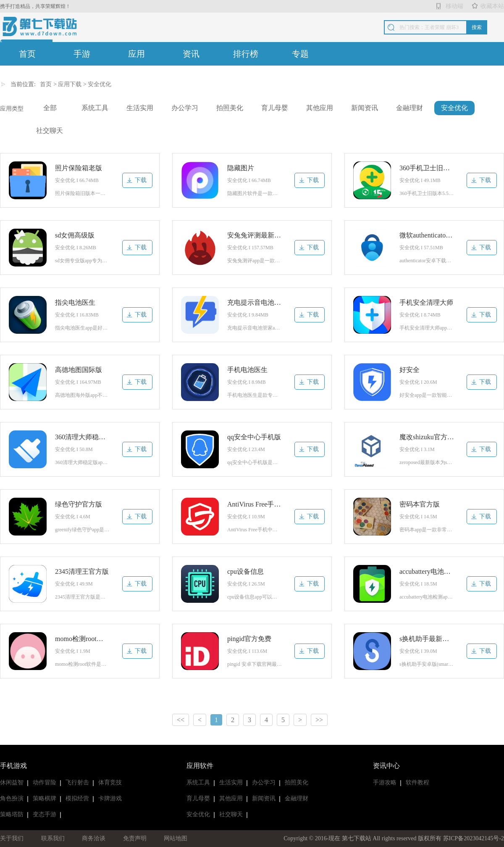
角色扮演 (12, 798)
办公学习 (185, 108)
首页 (27, 54)
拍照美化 (230, 108)
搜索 (477, 27)
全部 (50, 108)
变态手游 (45, 814)
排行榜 (246, 54)
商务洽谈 (94, 838)
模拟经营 (77, 798)
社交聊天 (50, 131)
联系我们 (53, 838)
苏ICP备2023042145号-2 (474, 838)
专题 (300, 54)
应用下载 (70, 84)
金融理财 (409, 108)
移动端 (454, 6)
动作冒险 (45, 782)
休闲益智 (12, 782)
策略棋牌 (45, 798)
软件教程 (417, 782)
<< (181, 720)
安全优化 (100, 84)
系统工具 (95, 108)
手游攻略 (385, 782)
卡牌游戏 (110, 798)
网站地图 (176, 838)
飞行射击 (77, 782)
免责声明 (135, 838)
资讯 (191, 54)
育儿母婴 (275, 108)
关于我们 (12, 838)
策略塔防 (12, 814)
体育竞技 (110, 782)
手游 (82, 54)
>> (319, 720)
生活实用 (140, 108)
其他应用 (320, 108)
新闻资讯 (365, 108)
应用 (136, 54)
